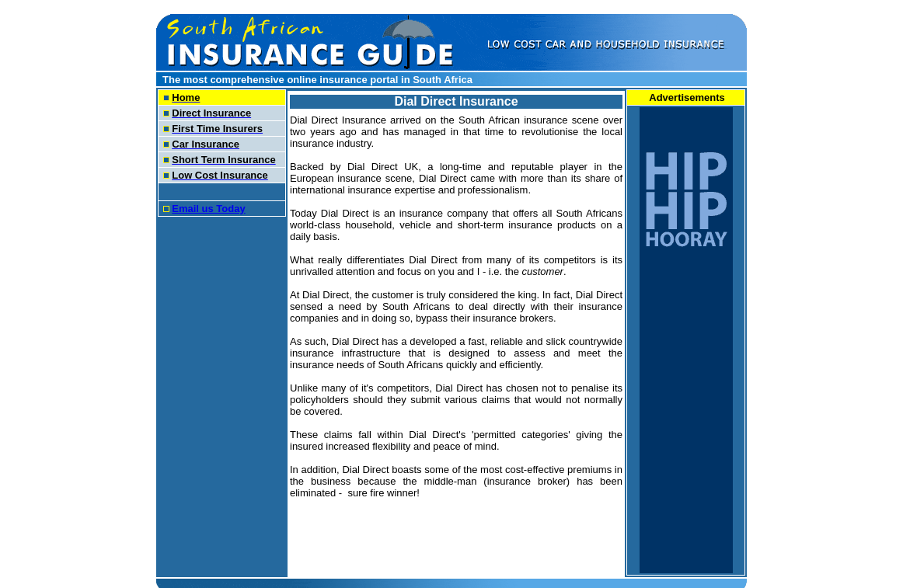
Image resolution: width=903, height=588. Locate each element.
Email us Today (208, 209)
